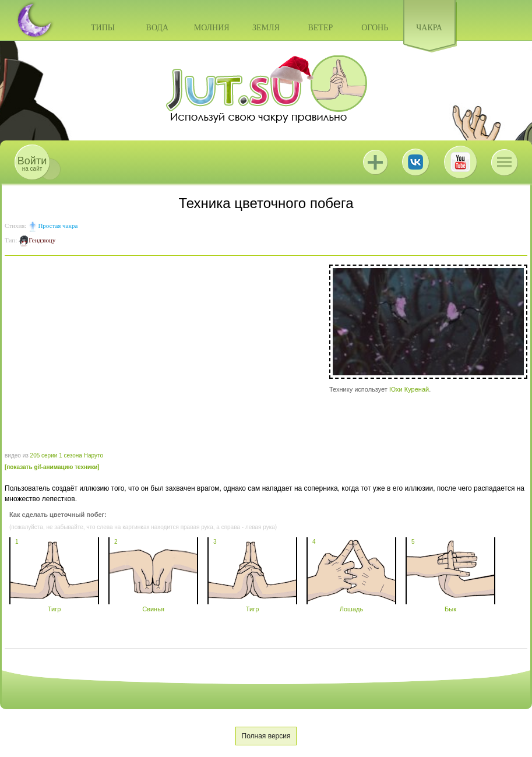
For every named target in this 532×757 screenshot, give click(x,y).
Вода (157, 28)
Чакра (429, 28)
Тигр (54, 605)
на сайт (32, 163)
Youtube (460, 162)
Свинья (153, 605)
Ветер (320, 28)
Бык (450, 605)
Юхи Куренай (409, 389)
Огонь (375, 28)
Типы (103, 28)
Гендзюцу (42, 240)
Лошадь (351, 605)
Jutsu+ (375, 162)
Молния (212, 28)
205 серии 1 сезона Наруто (67, 455)
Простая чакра (58, 226)
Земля (266, 28)
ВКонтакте (415, 162)
